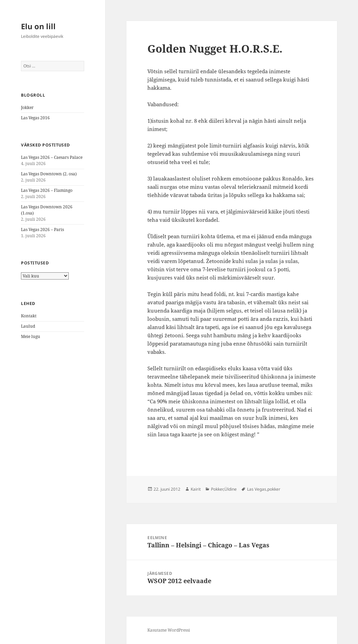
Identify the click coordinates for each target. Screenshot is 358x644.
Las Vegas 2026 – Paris (42, 230)
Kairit (196, 489)
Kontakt (29, 316)
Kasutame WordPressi (169, 630)
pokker (274, 489)
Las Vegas (257, 489)
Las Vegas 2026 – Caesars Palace (52, 157)
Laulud (28, 326)
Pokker (217, 489)
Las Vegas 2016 (35, 118)
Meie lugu (31, 336)
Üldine (231, 489)
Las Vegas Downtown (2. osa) (49, 174)
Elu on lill (38, 26)
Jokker (27, 107)
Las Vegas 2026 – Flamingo (47, 190)
